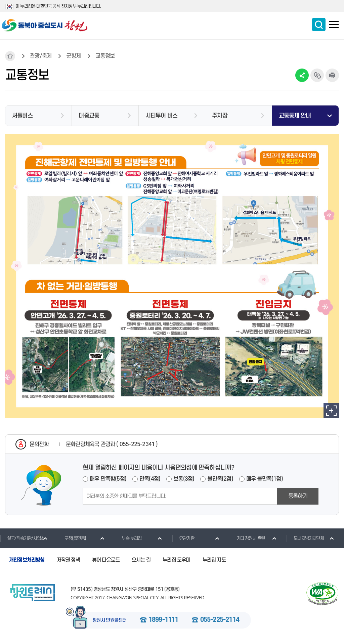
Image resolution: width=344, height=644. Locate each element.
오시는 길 (141, 560)
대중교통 (89, 116)
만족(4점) (150, 479)
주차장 (220, 116)
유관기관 (183, 538)
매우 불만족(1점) (265, 479)
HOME (10, 56)
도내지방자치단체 (305, 538)
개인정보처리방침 (27, 560)
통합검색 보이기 (319, 25)
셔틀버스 (22, 116)
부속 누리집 (128, 538)
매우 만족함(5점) (108, 479)
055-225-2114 (220, 620)
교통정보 (105, 56)
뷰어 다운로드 (106, 560)
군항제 (73, 56)
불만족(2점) (220, 479)
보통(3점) (184, 479)
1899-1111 (163, 620)
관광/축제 (41, 56)
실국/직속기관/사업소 (22, 538)
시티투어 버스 (161, 116)
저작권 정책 (68, 560)
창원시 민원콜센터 (110, 620)
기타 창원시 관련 (247, 538)
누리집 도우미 (176, 560)
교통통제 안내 (295, 116)
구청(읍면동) (72, 538)
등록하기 (298, 496)
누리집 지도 (214, 560)
